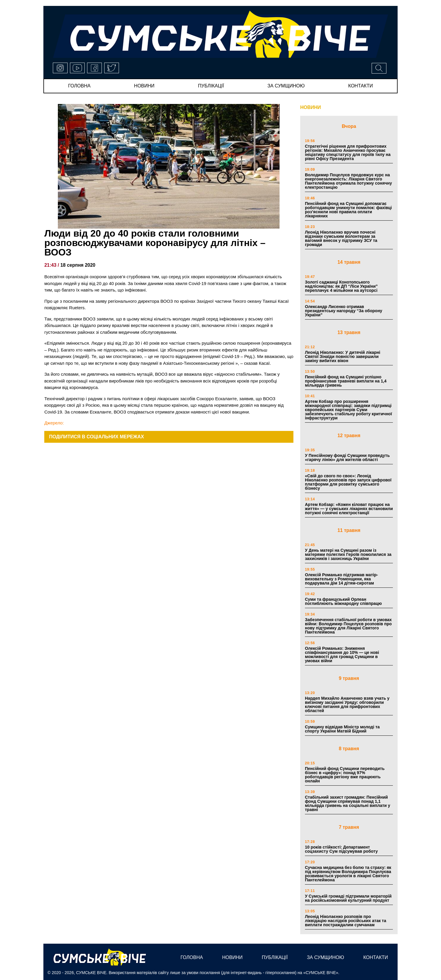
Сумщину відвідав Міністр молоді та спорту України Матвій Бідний (342, 729)
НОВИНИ (311, 107)
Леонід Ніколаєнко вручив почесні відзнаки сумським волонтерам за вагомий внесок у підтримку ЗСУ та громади (341, 238)
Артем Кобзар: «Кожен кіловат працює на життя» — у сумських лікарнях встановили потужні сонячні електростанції (349, 509)
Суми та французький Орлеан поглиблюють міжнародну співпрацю (343, 601)
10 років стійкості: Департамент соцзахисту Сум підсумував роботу (341, 849)
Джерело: (54, 423)
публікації (211, 86)
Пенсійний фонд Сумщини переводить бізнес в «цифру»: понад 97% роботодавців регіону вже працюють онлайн (345, 775)
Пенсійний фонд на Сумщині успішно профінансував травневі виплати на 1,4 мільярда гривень (346, 381)
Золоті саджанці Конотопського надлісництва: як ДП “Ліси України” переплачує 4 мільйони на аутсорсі (341, 286)
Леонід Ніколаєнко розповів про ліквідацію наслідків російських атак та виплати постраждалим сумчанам (346, 921)
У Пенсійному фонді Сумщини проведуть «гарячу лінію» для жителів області (347, 458)
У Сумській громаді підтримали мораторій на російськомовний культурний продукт (348, 898)
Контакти (361, 86)
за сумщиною (286, 86)
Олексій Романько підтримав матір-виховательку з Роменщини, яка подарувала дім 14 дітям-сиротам (341, 579)
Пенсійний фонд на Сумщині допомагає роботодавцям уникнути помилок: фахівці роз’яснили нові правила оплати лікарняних (348, 210)
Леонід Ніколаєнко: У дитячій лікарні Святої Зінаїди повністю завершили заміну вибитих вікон (343, 356)
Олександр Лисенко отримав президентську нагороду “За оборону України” (344, 311)
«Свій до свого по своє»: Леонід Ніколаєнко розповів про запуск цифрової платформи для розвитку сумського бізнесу (348, 482)
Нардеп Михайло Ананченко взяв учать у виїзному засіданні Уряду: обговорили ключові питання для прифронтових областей (347, 704)
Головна (79, 86)
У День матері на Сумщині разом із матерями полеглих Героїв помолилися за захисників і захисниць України (348, 554)
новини (144, 86)
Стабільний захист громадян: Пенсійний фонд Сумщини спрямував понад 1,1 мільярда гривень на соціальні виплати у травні (348, 803)
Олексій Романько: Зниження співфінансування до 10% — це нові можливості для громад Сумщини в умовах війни (342, 655)
